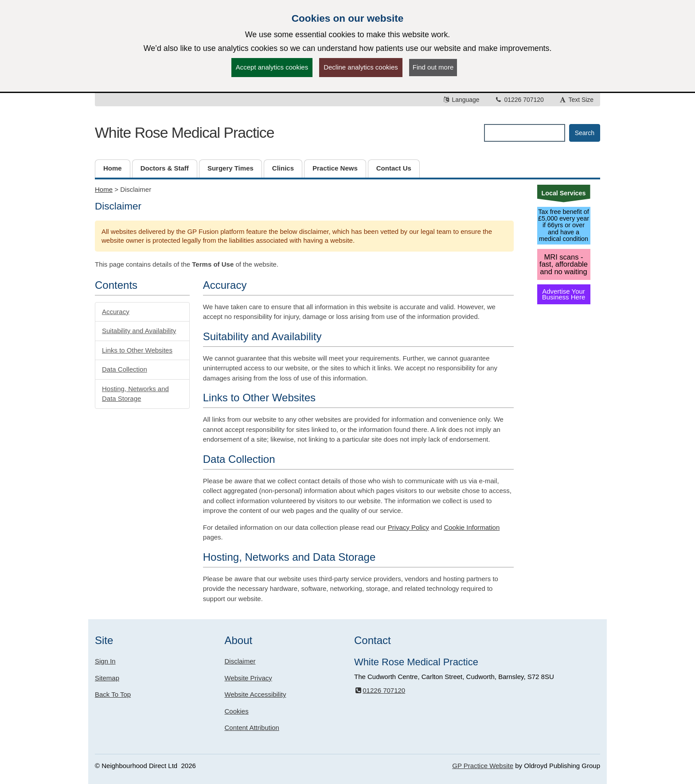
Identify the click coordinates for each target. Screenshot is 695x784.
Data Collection (125, 369)
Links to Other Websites (137, 350)
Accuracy (116, 312)
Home (104, 189)
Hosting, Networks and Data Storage (135, 394)
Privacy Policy (408, 527)
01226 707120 (519, 100)
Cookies (237, 711)
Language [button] (461, 100)
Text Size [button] (576, 100)
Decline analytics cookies (361, 67)
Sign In (105, 661)
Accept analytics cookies (272, 67)
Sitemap (107, 678)
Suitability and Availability (139, 331)
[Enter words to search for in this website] (525, 133)
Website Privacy (248, 678)
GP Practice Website (483, 766)
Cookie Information (472, 527)
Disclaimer (240, 661)
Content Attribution (252, 728)
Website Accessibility (256, 694)
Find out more (433, 67)
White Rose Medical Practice (184, 132)
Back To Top (113, 694)
